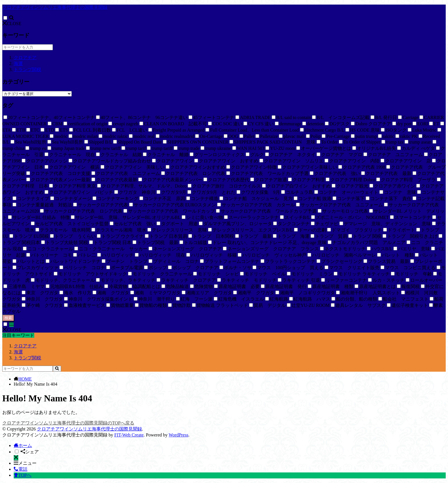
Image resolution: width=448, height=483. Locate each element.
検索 (8, 318)
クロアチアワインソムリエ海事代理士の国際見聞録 (55, 7)
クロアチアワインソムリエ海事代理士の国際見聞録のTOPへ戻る (68, 423)
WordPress (178, 435)
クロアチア (25, 58)
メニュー (25, 463)
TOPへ (23, 475)
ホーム (23, 445)
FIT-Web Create (129, 435)
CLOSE (12, 24)
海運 (18, 64)
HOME (25, 379)
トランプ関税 (27, 70)
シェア (30, 452)
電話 (21, 469)
